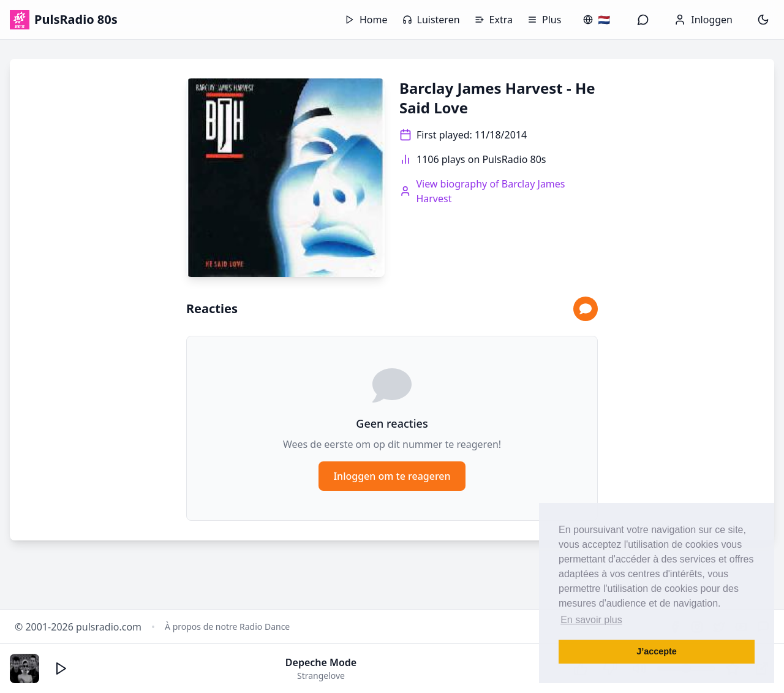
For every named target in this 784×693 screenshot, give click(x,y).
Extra (494, 20)
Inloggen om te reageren (392, 476)
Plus (544, 20)
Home (366, 20)
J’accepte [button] (657, 651)
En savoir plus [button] (591, 620)
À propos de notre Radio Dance (227, 627)
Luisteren (431, 20)
